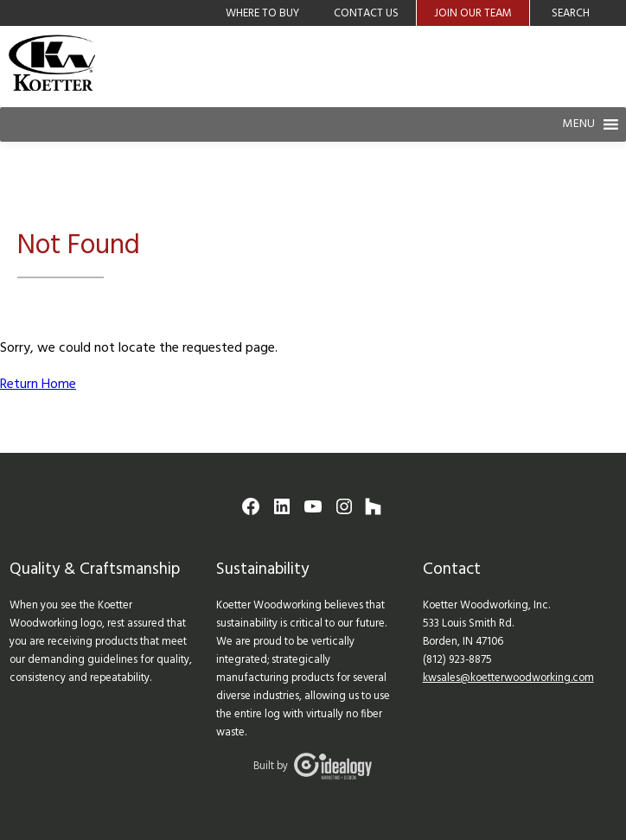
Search (571, 13)
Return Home (38, 385)
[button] (578, 124)
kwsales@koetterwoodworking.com (508, 678)
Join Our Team (473, 13)
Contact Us (366, 13)
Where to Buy (262, 13)
